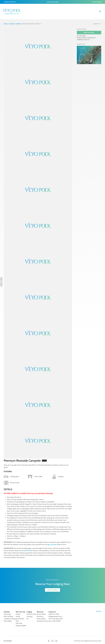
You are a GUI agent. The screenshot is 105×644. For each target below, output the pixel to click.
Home (6, 24)
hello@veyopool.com (55, 616)
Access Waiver (97, 2)
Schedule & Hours (53, 2)
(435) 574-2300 (54, 614)
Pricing (18, 614)
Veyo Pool (99, 611)
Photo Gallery (41, 619)
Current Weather (10, 2)
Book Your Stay (89, 33)
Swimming (7, 614)
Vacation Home (32, 614)
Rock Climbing (8, 616)
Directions (40, 616)
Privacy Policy (98, 641)
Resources (40, 612)
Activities (7, 612)
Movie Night (8, 621)
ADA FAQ (27, 551)
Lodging (11, 24)
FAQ (17, 621)
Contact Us (52, 612)
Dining (18, 616)
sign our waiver (52, 544)
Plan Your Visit (20, 612)
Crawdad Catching (10, 619)
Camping (18, 24)
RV (28, 619)
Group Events (20, 619)
